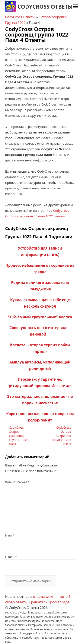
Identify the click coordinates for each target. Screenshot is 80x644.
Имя (10, 535)
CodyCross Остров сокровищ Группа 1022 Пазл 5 (62, 436)
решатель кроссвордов (50, 602)
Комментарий (17, 482)
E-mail (11, 557)
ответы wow (43, 596)
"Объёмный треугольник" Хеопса (40, 317)
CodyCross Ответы (45, 6)
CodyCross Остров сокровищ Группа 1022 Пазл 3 (18, 436)
